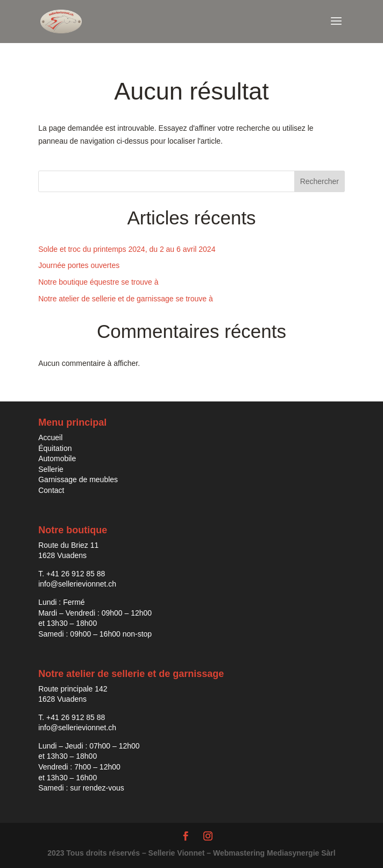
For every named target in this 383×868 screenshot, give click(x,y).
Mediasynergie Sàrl (301, 853)
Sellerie (51, 469)
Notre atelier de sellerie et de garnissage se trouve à (126, 299)
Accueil (50, 437)
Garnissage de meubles (78, 479)
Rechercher (320, 181)
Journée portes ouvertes (79, 265)
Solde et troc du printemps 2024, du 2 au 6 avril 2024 (127, 249)
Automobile (57, 458)
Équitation (55, 448)
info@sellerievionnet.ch (77, 584)
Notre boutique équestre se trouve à (98, 282)
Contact (51, 490)
